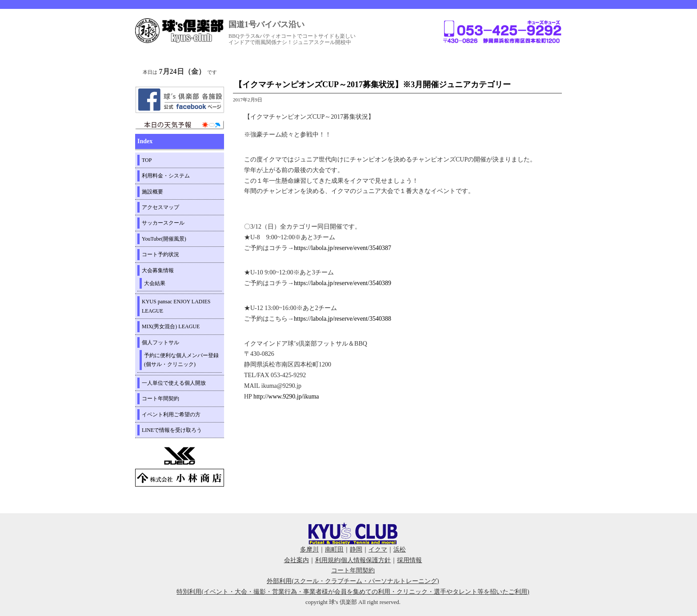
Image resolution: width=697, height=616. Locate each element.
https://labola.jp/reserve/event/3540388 (342, 319)
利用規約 (328, 560)
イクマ (378, 550)
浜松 (400, 550)
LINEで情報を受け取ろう (172, 430)
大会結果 (155, 283)
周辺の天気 (180, 125)
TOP (147, 160)
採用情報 (409, 560)
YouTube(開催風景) (164, 239)
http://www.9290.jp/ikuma (286, 397)
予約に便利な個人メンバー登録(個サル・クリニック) (181, 360)
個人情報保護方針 (366, 560)
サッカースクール (163, 223)
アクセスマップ (160, 207)
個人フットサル (160, 342)
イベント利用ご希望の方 (171, 415)
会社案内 (296, 560)
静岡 (356, 550)
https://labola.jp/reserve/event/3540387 (342, 248)
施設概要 (152, 192)
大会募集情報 (158, 270)
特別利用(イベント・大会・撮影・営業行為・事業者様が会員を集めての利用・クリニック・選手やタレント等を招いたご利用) (353, 592)
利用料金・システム (166, 176)
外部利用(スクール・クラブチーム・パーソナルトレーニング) (353, 581)
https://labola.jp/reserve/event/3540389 (342, 283)
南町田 (334, 550)
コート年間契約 (160, 399)
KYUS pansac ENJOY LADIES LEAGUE (176, 306)
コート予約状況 (160, 254)
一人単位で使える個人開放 (174, 383)
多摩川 (309, 550)
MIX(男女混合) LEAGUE (171, 326)
